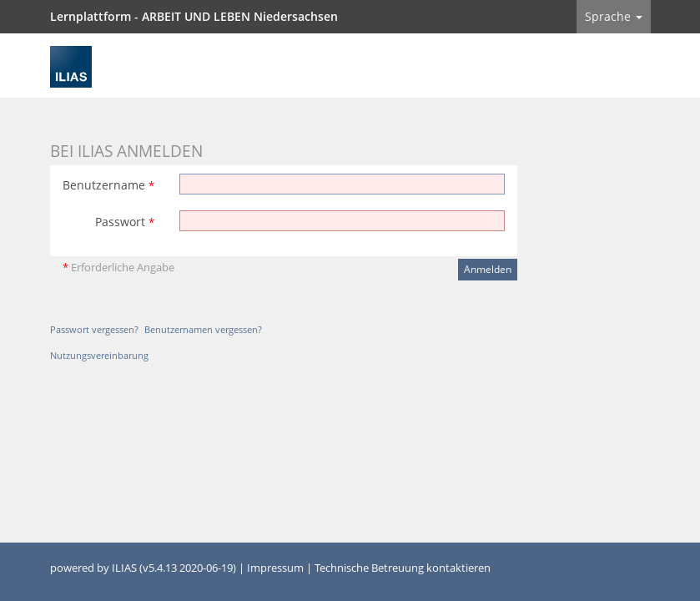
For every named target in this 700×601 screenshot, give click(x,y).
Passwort (125, 222)
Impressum (275, 568)
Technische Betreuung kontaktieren (403, 568)
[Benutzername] (342, 184)
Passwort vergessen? (94, 329)
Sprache (614, 16)
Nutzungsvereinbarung (99, 355)
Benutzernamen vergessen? (203, 329)
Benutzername (108, 185)
